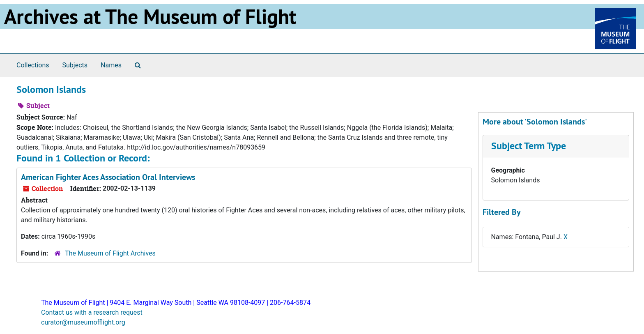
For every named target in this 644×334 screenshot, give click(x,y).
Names (111, 65)
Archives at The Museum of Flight (150, 16)
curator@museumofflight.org (83, 322)
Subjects (75, 65)
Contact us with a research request (92, 312)
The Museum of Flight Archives (110, 253)
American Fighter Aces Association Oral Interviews (108, 177)
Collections (33, 65)
